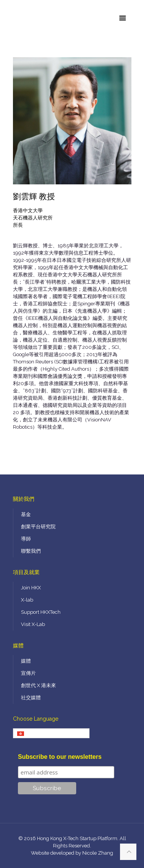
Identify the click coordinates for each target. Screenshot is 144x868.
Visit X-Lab (33, 624)
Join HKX (31, 588)
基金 (26, 514)
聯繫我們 (31, 551)
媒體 (26, 661)
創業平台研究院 (38, 527)
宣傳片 (28, 673)
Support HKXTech (41, 612)
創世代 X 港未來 (38, 685)
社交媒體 (31, 698)
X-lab (27, 600)
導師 (26, 539)
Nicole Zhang (98, 853)
